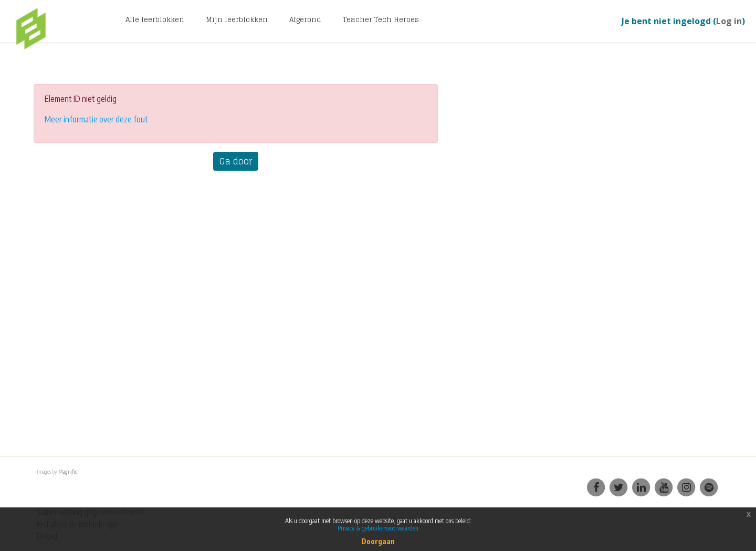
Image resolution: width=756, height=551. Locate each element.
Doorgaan (378, 541)
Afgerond (305, 20)
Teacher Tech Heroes (381, 20)
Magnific (67, 472)
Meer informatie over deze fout (96, 119)
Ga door (236, 161)
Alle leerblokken (155, 20)
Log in (729, 21)
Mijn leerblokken (237, 20)
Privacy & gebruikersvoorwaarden (378, 528)
